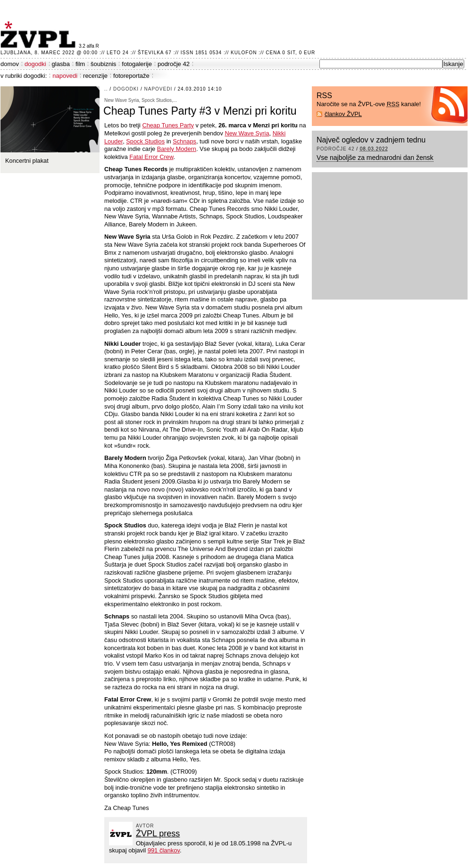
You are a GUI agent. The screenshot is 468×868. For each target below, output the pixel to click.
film (80, 64)
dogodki (35, 64)
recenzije (95, 76)
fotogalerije (137, 64)
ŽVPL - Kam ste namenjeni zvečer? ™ (40, 35)
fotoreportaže (131, 76)
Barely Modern (177, 149)
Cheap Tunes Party (168, 125)
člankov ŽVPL (343, 114)
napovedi (65, 76)
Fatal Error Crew (151, 157)
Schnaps (184, 141)
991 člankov (164, 850)
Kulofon (244, 53)
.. (106, 89)
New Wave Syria (247, 133)
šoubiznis (103, 64)
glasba (61, 64)
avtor (145, 826)
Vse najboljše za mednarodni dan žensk (375, 158)
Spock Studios (145, 141)
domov (10, 64)
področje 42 (174, 64)
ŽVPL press (158, 834)
